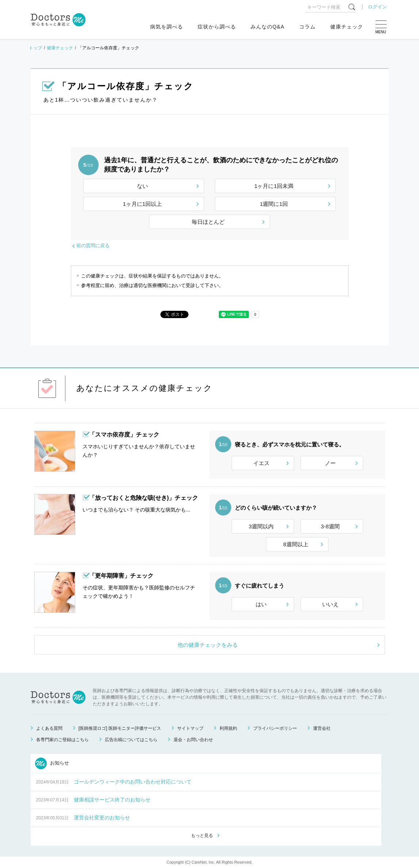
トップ (35, 48)
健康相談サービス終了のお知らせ (112, 800)
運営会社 (322, 728)
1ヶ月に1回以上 (142, 204)
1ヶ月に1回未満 (274, 186)
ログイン (377, 7)
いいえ (330, 604)
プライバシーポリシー (275, 728)
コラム (307, 27)
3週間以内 (261, 526)
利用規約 (228, 728)
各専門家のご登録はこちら (62, 740)
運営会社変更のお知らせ (102, 818)
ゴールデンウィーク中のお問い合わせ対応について (133, 782)
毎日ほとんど (208, 222)
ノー (330, 463)
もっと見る (202, 835)
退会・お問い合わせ (193, 740)
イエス (261, 463)
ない (142, 186)
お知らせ (52, 763)
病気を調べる (167, 27)
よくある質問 (49, 728)
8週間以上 (296, 544)
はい (261, 604)
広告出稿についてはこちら (131, 740)
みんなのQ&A (268, 27)
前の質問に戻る (93, 246)
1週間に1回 (274, 204)
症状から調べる (217, 27)
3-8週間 (330, 526)
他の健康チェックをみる (208, 645)
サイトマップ (190, 728)
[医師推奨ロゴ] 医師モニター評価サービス (120, 728)
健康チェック (347, 27)
